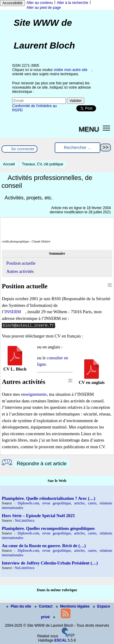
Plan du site (19, 606)
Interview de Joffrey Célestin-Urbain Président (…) (50, 563)
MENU (89, 129)
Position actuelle (21, 263)
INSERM (13, 312)
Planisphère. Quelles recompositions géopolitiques (48, 528)
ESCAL (61, 640)
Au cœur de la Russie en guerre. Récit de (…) (44, 546)
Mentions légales (73, 606)
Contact (44, 606)
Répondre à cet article (42, 464)
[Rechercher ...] (78, 148)
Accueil (9, 164)
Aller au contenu (40, 3)
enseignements (34, 394)
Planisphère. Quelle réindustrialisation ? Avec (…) (48, 498)
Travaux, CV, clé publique (43, 164)
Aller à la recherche (73, 3)
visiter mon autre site (71, 70)
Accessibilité (12, 3)
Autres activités (20, 271)
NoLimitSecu (25, 520)
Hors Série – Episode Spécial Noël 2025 (38, 516)
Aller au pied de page (44, 8)
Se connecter (23, 149)
